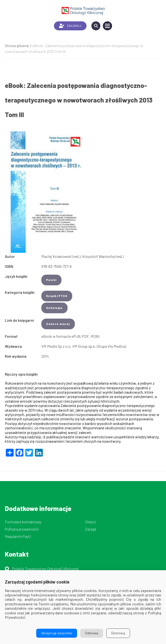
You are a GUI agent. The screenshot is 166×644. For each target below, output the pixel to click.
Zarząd (91, 529)
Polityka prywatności (22, 529)
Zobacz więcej (58, 324)
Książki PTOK (57, 296)
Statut (90, 522)
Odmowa (92, 633)
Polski (51, 280)
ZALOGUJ (70, 26)
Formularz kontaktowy (23, 522)
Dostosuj (118, 633)
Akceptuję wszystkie (57, 633)
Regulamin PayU (18, 536)
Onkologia (54, 308)
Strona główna (17, 46)
